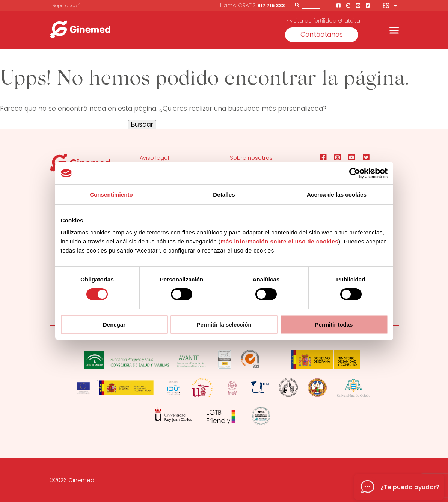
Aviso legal (154, 158)
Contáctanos (322, 35)
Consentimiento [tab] (111, 194)
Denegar (114, 324)
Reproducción (68, 5)
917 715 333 (271, 5)
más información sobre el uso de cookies (279, 241)
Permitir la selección (224, 324)
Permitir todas (334, 324)
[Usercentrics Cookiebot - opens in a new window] (355, 173)
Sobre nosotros (251, 158)
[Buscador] (311, 5)
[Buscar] (297, 5)
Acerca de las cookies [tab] (337, 194)
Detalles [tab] (224, 194)
